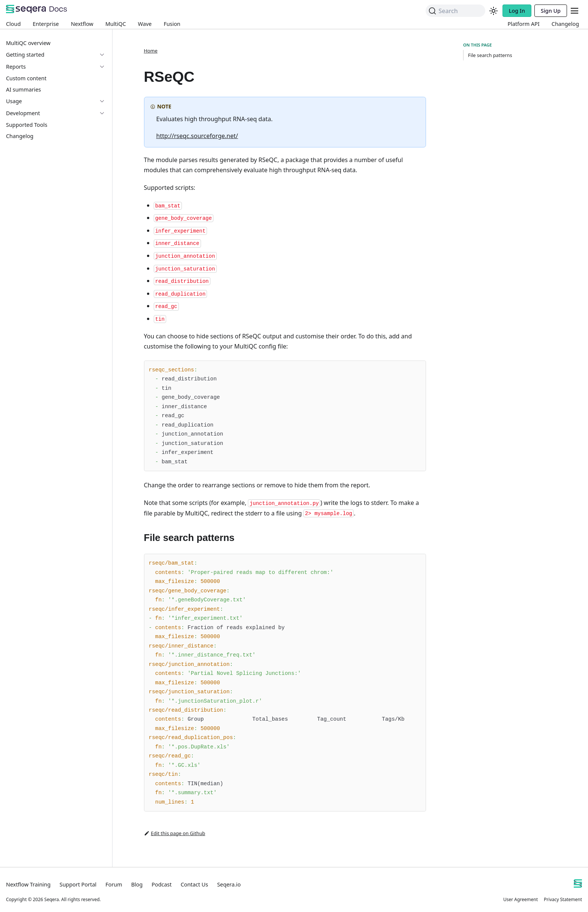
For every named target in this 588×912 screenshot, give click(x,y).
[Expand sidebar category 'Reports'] (105, 67)
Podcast (161, 884)
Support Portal (78, 884)
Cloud (13, 24)
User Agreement (520, 899)
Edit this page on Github (175, 833)
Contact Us (194, 884)
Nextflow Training (28, 884)
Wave (145, 24)
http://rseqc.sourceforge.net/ (197, 136)
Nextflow (82, 24)
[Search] (455, 11)
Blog (137, 884)
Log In (517, 11)
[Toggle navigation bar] (574, 11)
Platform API (524, 24)
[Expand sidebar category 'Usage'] (105, 101)
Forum (114, 884)
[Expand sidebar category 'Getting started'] (105, 55)
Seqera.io (229, 884)
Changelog (565, 24)
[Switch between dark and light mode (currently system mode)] (493, 11)
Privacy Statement (563, 899)
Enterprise (46, 24)
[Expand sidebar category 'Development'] (105, 113)
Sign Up (551, 11)
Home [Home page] (151, 51)
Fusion (172, 24)
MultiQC (116, 24)
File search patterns (490, 55)
